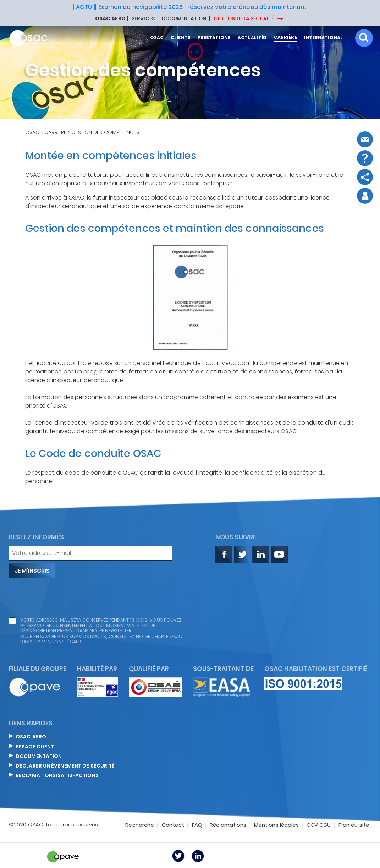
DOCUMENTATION (184, 19)
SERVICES (143, 19)
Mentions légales (277, 825)
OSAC (32, 132)
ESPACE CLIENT (35, 747)
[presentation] (63, 598)
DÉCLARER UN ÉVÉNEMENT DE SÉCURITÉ (65, 766)
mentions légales (62, 642)
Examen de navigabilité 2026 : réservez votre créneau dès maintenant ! (204, 7)
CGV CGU (319, 825)
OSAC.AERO (31, 737)
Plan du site (354, 825)
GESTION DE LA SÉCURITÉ (244, 18)
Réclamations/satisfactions (57, 776)
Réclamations (228, 825)
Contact (173, 825)
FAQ (197, 825)
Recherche (140, 825)
